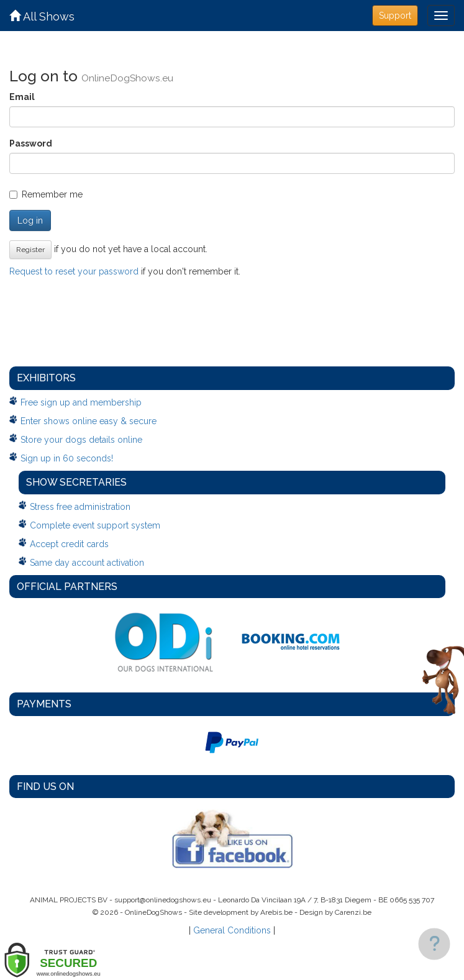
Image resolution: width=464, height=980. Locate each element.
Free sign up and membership (81, 402)
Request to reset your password (74, 271)
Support (395, 16)
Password (31, 143)
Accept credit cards (69, 544)
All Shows (42, 16)
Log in (30, 220)
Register (30, 250)
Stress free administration (80, 507)
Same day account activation (87, 563)
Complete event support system (95, 525)
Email (22, 97)
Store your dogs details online (81, 440)
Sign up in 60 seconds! (67, 458)
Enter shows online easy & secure (89, 421)
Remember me (46, 194)
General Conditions (232, 930)
